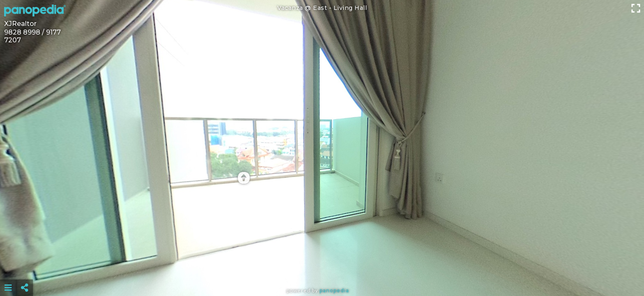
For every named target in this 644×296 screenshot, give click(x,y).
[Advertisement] (322, 267)
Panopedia (334, 290)
